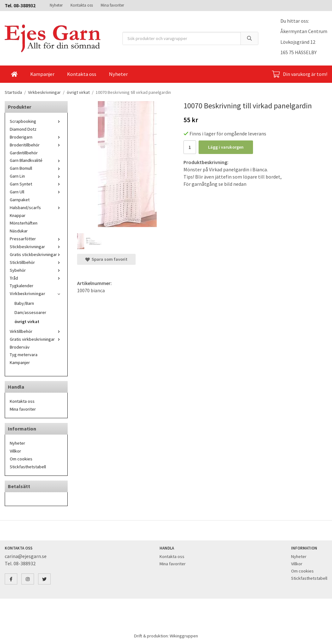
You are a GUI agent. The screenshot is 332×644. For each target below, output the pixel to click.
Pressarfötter (36, 239)
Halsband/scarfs (36, 208)
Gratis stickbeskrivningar (36, 254)
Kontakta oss (82, 5)
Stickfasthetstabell (28, 467)
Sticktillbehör (36, 262)
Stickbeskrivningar (36, 247)
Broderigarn (36, 137)
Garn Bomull (36, 168)
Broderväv (20, 347)
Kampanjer (42, 74)
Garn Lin (36, 176)
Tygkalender (22, 286)
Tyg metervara (24, 355)
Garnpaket (20, 200)
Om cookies (21, 459)
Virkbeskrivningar (36, 294)
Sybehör (36, 270)
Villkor (15, 451)
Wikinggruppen (184, 636)
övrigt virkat (27, 322)
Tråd (36, 278)
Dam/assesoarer (30, 312)
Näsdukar (19, 231)
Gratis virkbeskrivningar (36, 339)
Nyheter (56, 5)
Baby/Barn (24, 303)
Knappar (18, 215)
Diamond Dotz (23, 129)
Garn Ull (36, 192)
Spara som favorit (106, 259)
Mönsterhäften (24, 223)
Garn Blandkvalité (36, 160)
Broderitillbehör (36, 145)
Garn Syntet (36, 184)
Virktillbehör (36, 331)
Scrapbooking (36, 121)
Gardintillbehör (24, 153)
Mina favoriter (112, 5)
